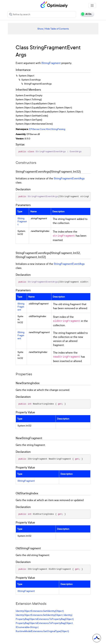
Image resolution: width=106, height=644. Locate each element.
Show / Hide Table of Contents (53, 29)
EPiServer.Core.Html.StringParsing (47, 129)
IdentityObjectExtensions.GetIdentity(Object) (40, 611)
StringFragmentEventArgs (69, 178)
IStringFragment (51, 63)
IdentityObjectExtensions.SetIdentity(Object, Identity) (44, 615)
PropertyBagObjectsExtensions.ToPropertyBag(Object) (45, 619)
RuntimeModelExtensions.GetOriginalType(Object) (42, 631)
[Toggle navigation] (92, 6)
